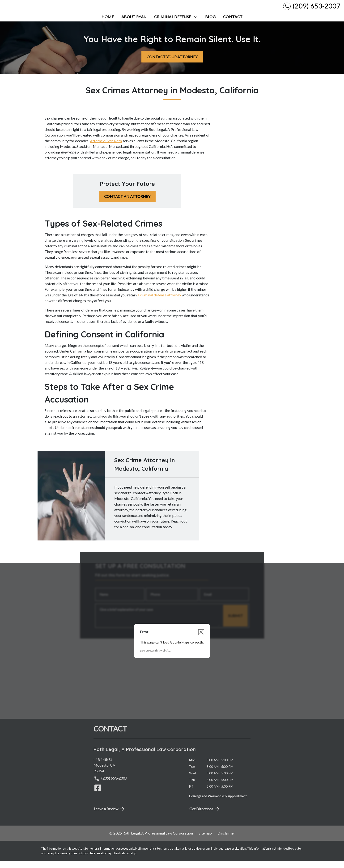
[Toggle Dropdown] (195, 24)
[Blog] (210, 24)
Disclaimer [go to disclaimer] (226, 840)
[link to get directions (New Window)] (138, 772)
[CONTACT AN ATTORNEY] (127, 204)
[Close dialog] (201, 639)
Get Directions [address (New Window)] (205, 816)
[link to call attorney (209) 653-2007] (312, 10)
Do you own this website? (156, 657)
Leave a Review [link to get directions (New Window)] (109, 816)
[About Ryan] (134, 24)
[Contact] (233, 24)
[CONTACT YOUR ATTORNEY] (172, 64)
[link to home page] (33, 9)
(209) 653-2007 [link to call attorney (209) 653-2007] (110, 785)
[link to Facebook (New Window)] (98, 795)
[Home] (108, 24)
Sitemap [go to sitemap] (205, 840)
